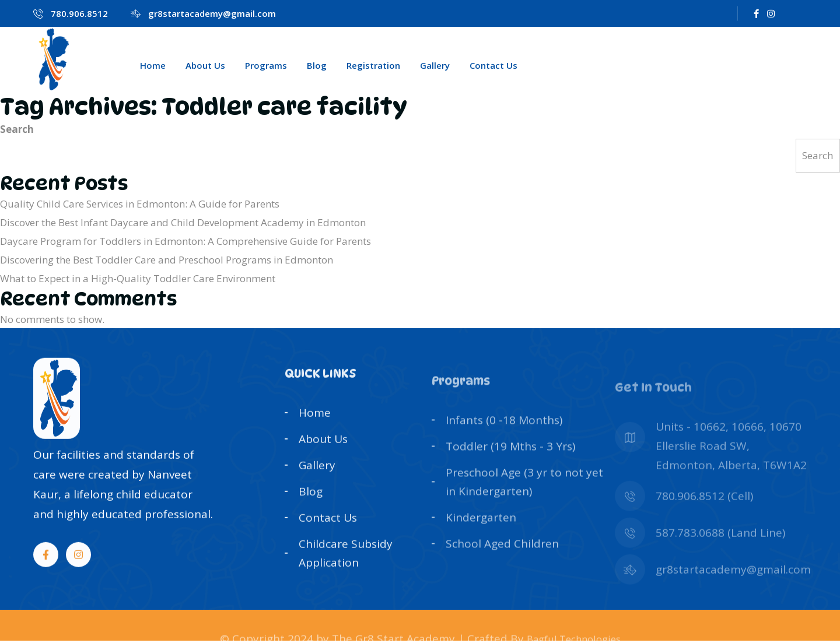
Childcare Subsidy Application (346, 567)
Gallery (435, 65)
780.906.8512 (79, 13)
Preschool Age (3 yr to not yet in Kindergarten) (524, 504)
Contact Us (494, 65)
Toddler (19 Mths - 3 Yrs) (510, 469)
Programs (266, 65)
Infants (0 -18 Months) (504, 444)
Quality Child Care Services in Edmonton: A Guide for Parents (140, 204)
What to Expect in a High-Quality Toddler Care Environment (138, 278)
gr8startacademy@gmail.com (212, 13)
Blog (317, 65)
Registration (373, 65)
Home (153, 65)
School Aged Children (502, 565)
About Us (205, 65)
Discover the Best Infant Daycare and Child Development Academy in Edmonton (183, 222)
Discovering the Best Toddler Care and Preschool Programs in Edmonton (167, 260)
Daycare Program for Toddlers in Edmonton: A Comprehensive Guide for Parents (185, 241)
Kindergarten (481, 539)
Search (17, 129)
